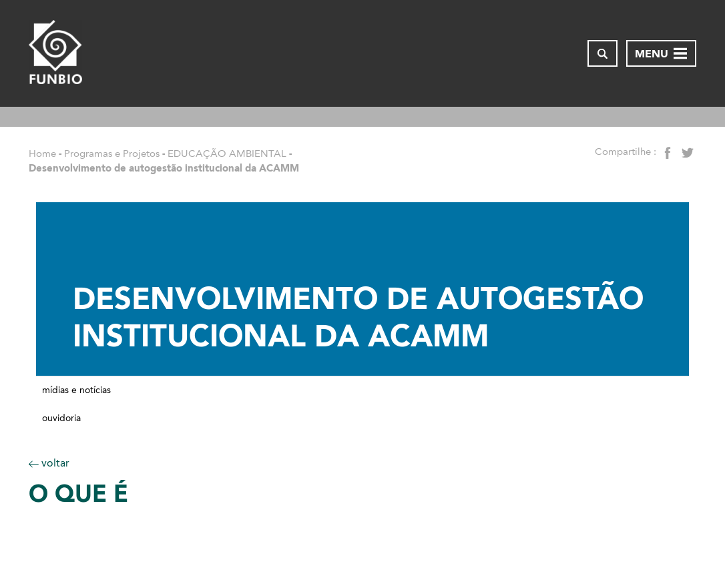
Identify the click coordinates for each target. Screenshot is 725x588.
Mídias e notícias (76, 390)
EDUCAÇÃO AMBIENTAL (227, 154)
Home (42, 154)
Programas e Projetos (112, 154)
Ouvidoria (61, 418)
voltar (49, 463)
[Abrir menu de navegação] (661, 53)
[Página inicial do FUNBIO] (55, 53)
